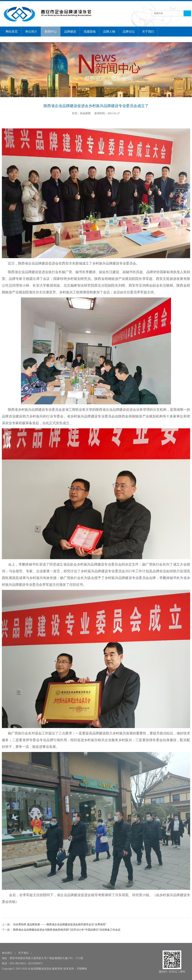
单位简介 (31, 32)
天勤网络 (82, 969)
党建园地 (90, 32)
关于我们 (148, 32)
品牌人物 (109, 32)
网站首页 (12, 32)
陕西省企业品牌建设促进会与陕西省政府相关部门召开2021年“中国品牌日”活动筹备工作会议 (66, 930)
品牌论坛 (129, 32)
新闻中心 (51, 32)
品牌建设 (70, 32)
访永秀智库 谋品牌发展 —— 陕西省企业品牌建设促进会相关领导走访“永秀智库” (59, 924)
